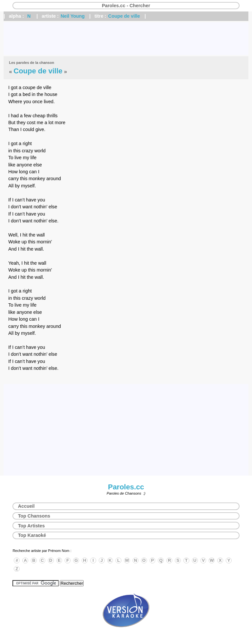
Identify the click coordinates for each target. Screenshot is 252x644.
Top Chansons (34, 516)
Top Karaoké (32, 535)
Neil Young (73, 16)
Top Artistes (31, 526)
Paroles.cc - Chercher (126, 6)
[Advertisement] (126, 39)
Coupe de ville (124, 16)
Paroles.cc (126, 487)
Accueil (26, 506)
